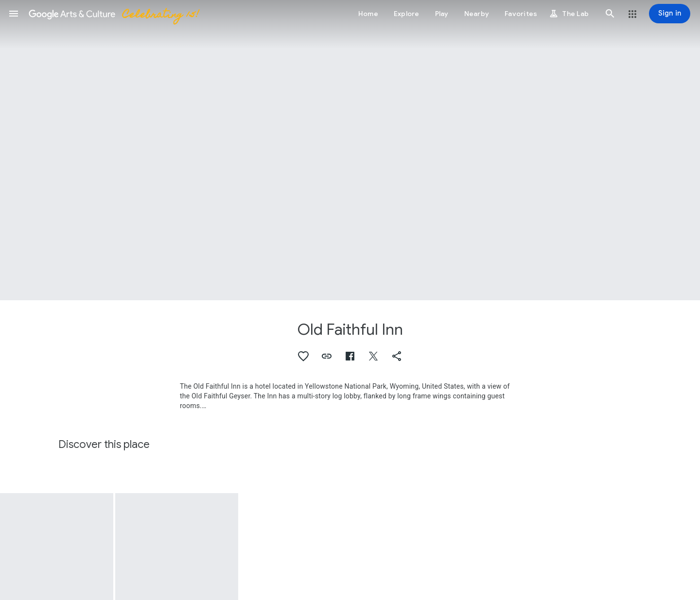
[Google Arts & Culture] (113, 14)
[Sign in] (670, 14)
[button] (14, 14)
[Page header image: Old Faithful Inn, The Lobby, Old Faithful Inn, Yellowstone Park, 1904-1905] (350, 150)
